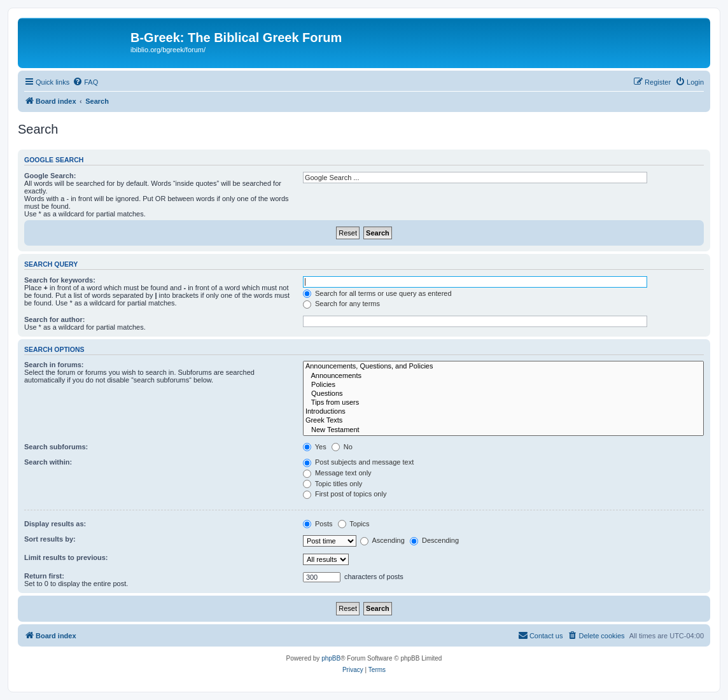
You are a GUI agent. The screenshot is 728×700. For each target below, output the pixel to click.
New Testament (503, 430)
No (342, 447)
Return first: (44, 576)
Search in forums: (54, 365)
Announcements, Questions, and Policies (503, 367)
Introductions (503, 412)
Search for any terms (341, 304)
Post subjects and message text (358, 462)
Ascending (382, 540)
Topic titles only (332, 484)
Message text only (337, 473)
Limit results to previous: (66, 557)
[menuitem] (85, 82)
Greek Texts (503, 421)
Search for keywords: (60, 280)
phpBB (331, 658)
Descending (434, 540)
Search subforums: (56, 447)
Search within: (48, 462)
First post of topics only (345, 494)
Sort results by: (50, 539)
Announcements (503, 376)
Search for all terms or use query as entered (377, 293)
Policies (503, 385)
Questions (503, 394)
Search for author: (54, 319)
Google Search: (50, 176)
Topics (354, 524)
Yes (315, 447)
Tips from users (503, 403)
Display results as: (55, 524)
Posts (318, 524)
